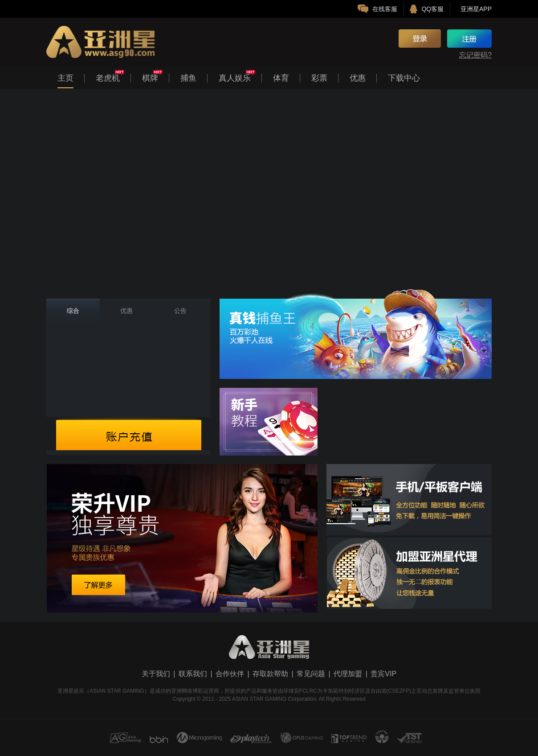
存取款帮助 (270, 674)
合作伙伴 (230, 674)
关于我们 (156, 674)
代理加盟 (348, 674)
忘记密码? (475, 55)
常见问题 (311, 674)
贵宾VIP (383, 674)
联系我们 (193, 674)
